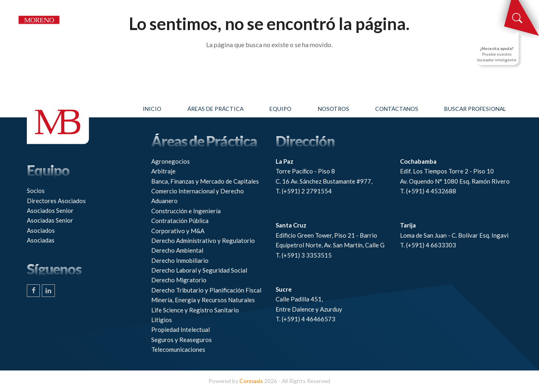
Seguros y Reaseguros (181, 340)
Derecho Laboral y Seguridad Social (199, 270)
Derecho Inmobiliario (180, 260)
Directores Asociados (56, 201)
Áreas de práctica (215, 109)
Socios (36, 191)
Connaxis (251, 381)
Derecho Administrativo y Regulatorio (203, 240)
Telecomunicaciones (178, 349)
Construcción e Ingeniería (186, 211)
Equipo (280, 109)
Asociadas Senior (50, 220)
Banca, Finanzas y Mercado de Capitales (205, 181)
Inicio (152, 109)
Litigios (162, 320)
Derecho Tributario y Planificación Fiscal (206, 290)
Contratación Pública (180, 221)
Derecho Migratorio (179, 280)
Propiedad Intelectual (180, 329)
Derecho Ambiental (177, 250)
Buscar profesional (475, 109)
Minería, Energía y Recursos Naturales (203, 300)
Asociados (41, 230)
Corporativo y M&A (178, 231)
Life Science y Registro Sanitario (195, 310)
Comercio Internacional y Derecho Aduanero (198, 196)
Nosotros (334, 109)
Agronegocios (171, 161)
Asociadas (41, 240)
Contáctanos (397, 109)
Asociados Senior (50, 210)
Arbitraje (163, 171)
